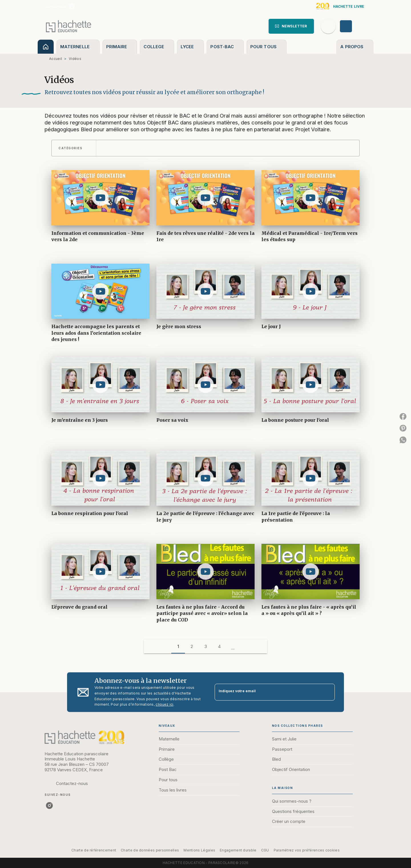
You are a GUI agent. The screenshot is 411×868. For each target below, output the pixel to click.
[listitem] (72, 6)
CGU (265, 850)
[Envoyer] (328, 692)
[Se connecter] (352, 26)
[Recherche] (328, 26)
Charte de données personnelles (150, 850)
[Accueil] (68, 26)
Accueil (56, 59)
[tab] (46, 47)
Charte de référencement (94, 850)
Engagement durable (238, 850)
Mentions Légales (199, 850)
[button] (291, 26)
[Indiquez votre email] (268, 692)
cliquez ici (164, 705)
